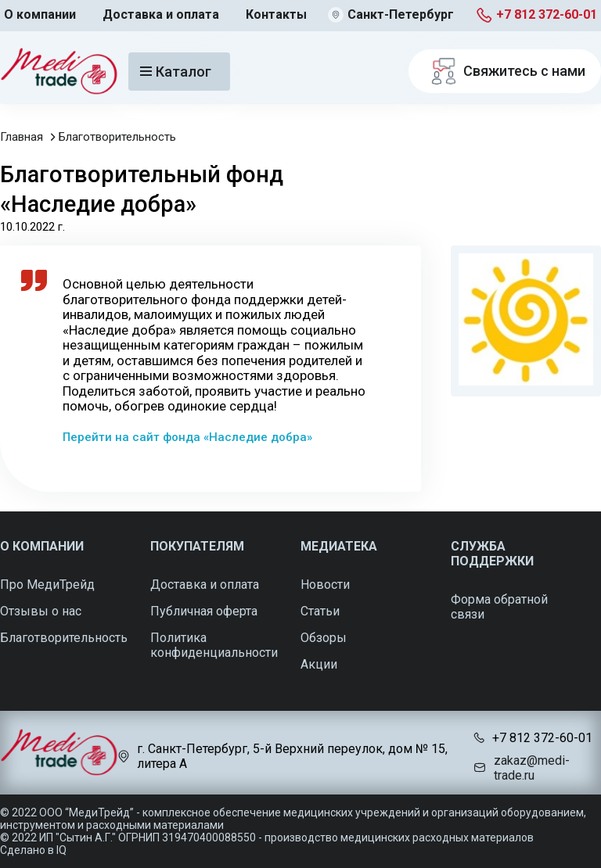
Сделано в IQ (33, 850)
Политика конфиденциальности (214, 645)
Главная (22, 137)
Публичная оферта (204, 611)
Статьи (320, 611)
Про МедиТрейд (47, 585)
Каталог (176, 72)
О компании (40, 14)
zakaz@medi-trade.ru (532, 768)
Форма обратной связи (499, 607)
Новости (325, 585)
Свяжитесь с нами (505, 71)
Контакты (276, 14)
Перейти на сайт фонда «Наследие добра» (187, 437)
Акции (319, 664)
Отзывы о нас (41, 611)
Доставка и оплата (161, 14)
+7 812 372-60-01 (547, 14)
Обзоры (324, 638)
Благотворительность (117, 137)
